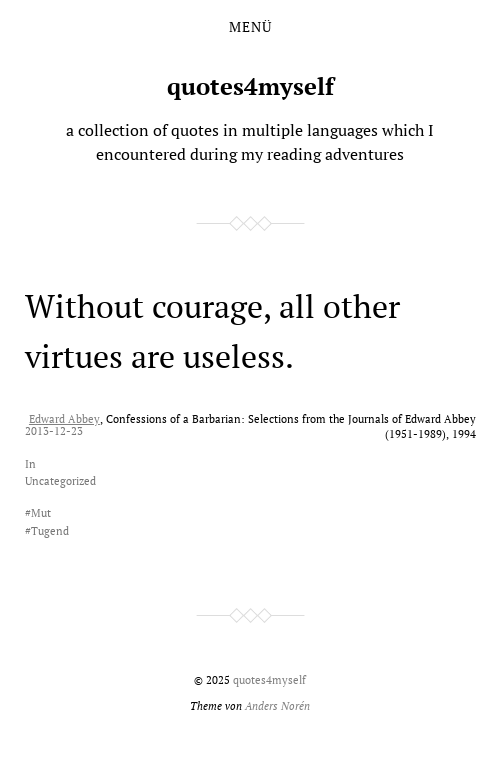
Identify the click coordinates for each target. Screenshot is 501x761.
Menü (250, 27)
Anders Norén (277, 705)
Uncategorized (60, 480)
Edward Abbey (64, 418)
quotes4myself (250, 86)
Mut (41, 512)
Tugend (50, 530)
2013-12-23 (54, 430)
